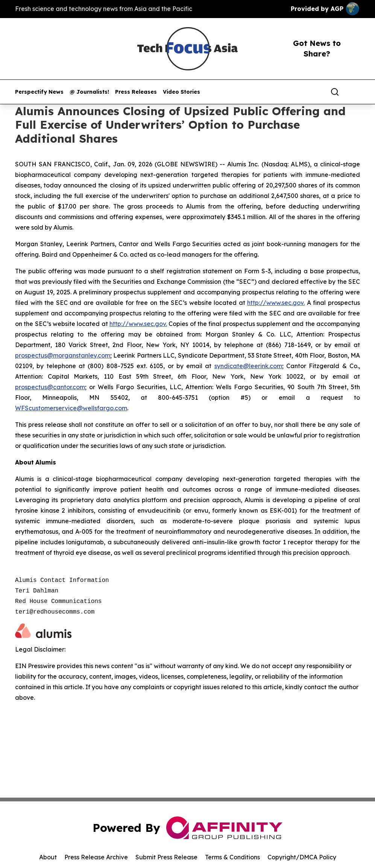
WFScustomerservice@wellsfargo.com (71, 408)
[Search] (335, 92)
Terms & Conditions (232, 857)
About (48, 857)
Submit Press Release (166, 857)
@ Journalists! (89, 92)
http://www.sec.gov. (276, 303)
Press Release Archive (96, 857)
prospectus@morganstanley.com (63, 355)
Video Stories (181, 92)
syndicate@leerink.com (248, 366)
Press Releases (136, 92)
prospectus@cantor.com (50, 387)
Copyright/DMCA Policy (302, 857)
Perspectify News (39, 92)
